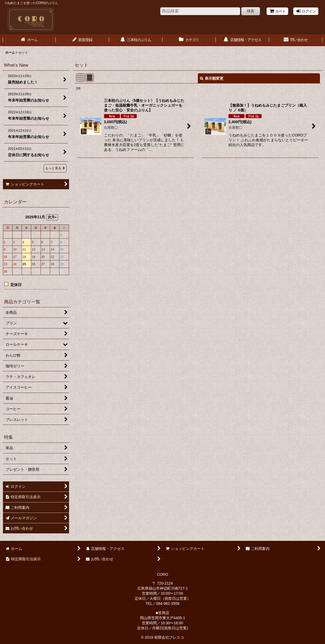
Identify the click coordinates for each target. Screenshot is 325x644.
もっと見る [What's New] (55, 168)
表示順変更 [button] (212, 78)
